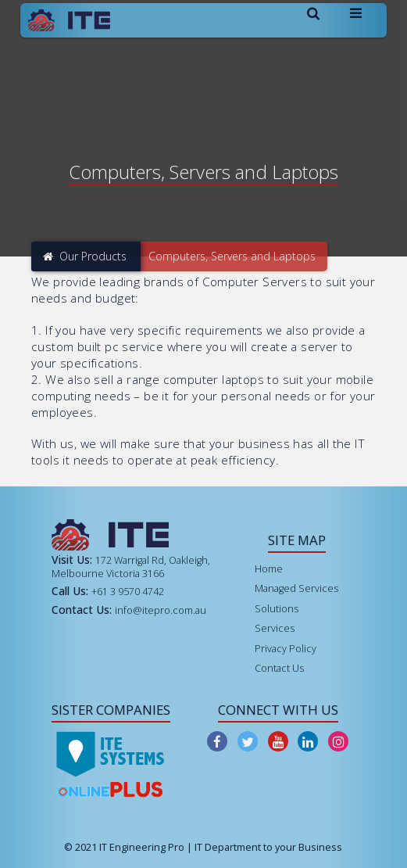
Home (269, 569)
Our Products (85, 256)
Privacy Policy (286, 649)
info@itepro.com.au (161, 610)
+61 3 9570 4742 (128, 592)
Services (275, 628)
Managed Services (296, 588)
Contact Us (279, 668)
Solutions (277, 609)
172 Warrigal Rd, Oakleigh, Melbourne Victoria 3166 (131, 567)
